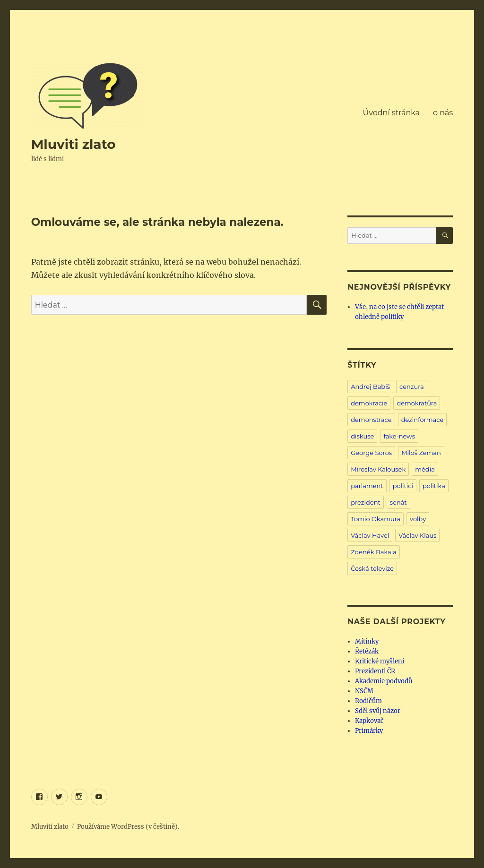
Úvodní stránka (391, 113)
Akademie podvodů (384, 681)
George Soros (371, 453)
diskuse (362, 436)
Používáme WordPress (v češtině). (128, 827)
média (425, 469)
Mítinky (367, 641)
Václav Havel (370, 535)
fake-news (399, 436)
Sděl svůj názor (378, 711)
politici (403, 486)
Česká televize (372, 568)
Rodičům (368, 701)
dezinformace (423, 420)
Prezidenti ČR (375, 671)
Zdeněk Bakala (374, 552)
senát (398, 502)
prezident (366, 502)
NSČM (364, 691)
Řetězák (367, 651)
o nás (443, 113)
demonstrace (371, 420)
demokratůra (417, 403)
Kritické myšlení (380, 661)
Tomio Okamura (376, 519)
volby (418, 519)
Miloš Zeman (421, 453)
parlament (367, 486)
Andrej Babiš (370, 387)
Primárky (369, 731)
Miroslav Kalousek (378, 469)
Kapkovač (369, 721)
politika (434, 486)
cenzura (412, 387)
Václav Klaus (417, 535)
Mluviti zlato (73, 144)
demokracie (369, 403)
